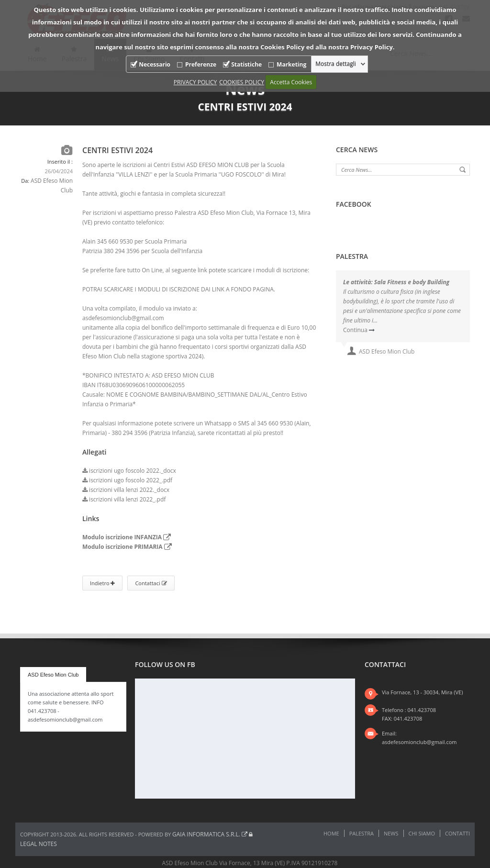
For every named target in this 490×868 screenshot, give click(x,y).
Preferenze (201, 64)
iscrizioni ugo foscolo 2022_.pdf (127, 480)
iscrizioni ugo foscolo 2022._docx (129, 471)
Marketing (291, 64)
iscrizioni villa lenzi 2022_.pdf (124, 499)
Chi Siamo (422, 833)
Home (331, 833)
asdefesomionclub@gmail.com (419, 742)
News (391, 833)
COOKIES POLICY (242, 82)
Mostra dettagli (336, 64)
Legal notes (39, 844)
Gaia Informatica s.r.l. (210, 834)
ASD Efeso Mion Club (53, 675)
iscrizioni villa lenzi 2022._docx (126, 490)
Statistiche (246, 64)
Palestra (362, 833)
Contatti (457, 833)
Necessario (155, 64)
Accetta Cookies (291, 82)
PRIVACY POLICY (195, 82)
